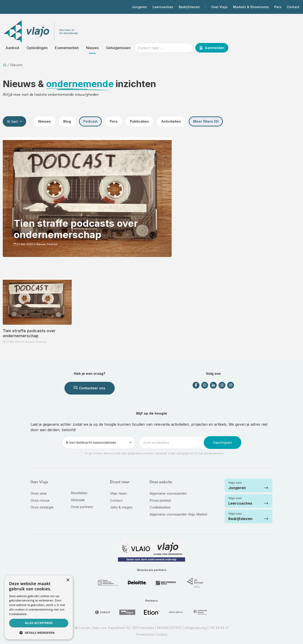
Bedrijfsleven (189, 7)
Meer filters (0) (206, 121)
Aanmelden (212, 48)
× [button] (68, 580)
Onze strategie (42, 507)
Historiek (78, 500)
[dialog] (39, 607)
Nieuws (92, 48)
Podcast (90, 121)
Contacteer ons (90, 388)
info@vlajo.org (196, 628)
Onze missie (40, 500)
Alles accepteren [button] (39, 623)
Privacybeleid (160, 500)
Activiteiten (171, 121)
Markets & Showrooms (251, 7)
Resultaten (79, 493)
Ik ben (13, 121)
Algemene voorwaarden (168, 493)
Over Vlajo (219, 7)
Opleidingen (37, 48)
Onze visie (39, 493)
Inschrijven (223, 443)
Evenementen (67, 48)
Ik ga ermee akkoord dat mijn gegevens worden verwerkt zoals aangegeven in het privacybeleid (154, 453)
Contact (293, 7)
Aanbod (12, 48)
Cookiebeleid (160, 507)
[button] (39, 633)
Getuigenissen (118, 48)
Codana (161, 634)
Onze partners (82, 507)
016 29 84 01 (219, 628)
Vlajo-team (118, 493)
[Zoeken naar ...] (164, 48)
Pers (278, 7)
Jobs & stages (121, 507)
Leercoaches (163, 7)
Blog (67, 121)
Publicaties (139, 121)
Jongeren (139, 7)
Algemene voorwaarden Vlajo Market (178, 514)
